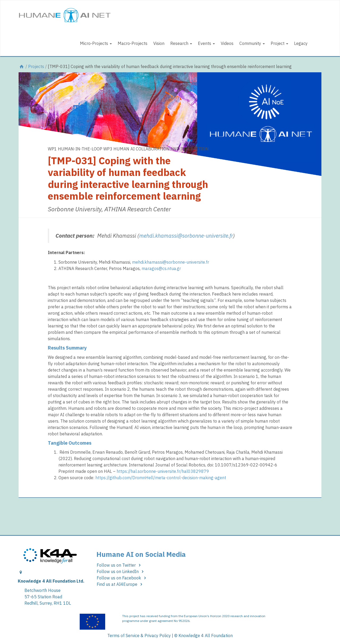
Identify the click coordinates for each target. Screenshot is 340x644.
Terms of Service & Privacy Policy (139, 635)
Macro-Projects (133, 43)
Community (252, 43)
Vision (159, 43)
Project (279, 43)
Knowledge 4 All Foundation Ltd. (51, 581)
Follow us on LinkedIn (121, 571)
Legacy (301, 43)
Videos (227, 43)
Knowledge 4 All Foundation (206, 635)
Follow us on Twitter (120, 565)
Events (206, 43)
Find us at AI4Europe (120, 584)
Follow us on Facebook (122, 578)
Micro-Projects (96, 43)
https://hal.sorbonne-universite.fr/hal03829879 (163, 471)
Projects (36, 66)
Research (181, 43)
